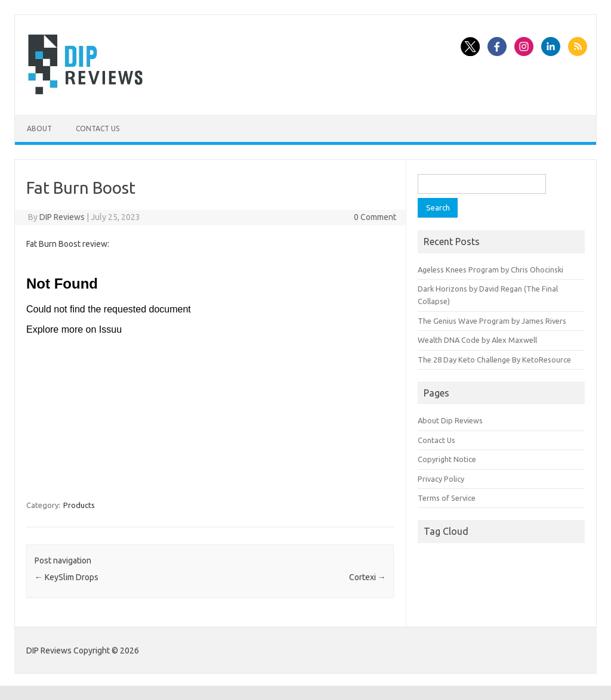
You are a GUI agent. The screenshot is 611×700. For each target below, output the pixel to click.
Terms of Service (447, 498)
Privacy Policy (441, 479)
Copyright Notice (447, 459)
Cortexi (368, 577)
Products (79, 505)
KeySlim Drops (67, 577)
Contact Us (98, 128)
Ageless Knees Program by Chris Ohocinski (490, 270)
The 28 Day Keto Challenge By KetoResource (494, 360)
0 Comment (375, 217)
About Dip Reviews (450, 420)
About (39, 128)
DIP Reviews (62, 217)
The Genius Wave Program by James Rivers (492, 321)
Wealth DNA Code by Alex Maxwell (477, 340)
